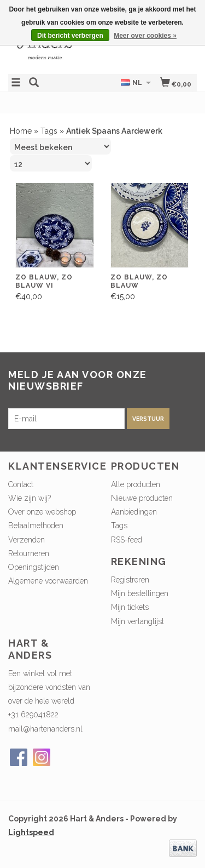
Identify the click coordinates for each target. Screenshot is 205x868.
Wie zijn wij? (30, 498)
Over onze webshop (42, 512)
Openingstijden (34, 567)
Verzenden (27, 540)
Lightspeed (31, 832)
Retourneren (29, 553)
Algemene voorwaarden (48, 581)
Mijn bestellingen (140, 593)
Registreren (130, 580)
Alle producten (136, 484)
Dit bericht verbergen (70, 36)
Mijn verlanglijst (137, 621)
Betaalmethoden (36, 526)
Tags (49, 131)
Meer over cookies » (145, 36)
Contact (21, 484)
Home (21, 131)
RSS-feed (127, 540)
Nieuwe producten (142, 498)
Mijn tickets (130, 607)
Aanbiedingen (134, 512)
